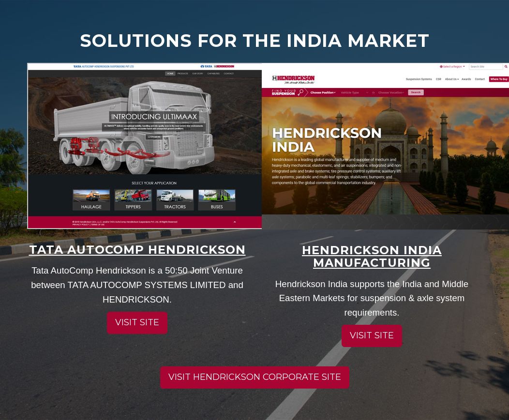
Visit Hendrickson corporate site (255, 377)
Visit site (137, 322)
